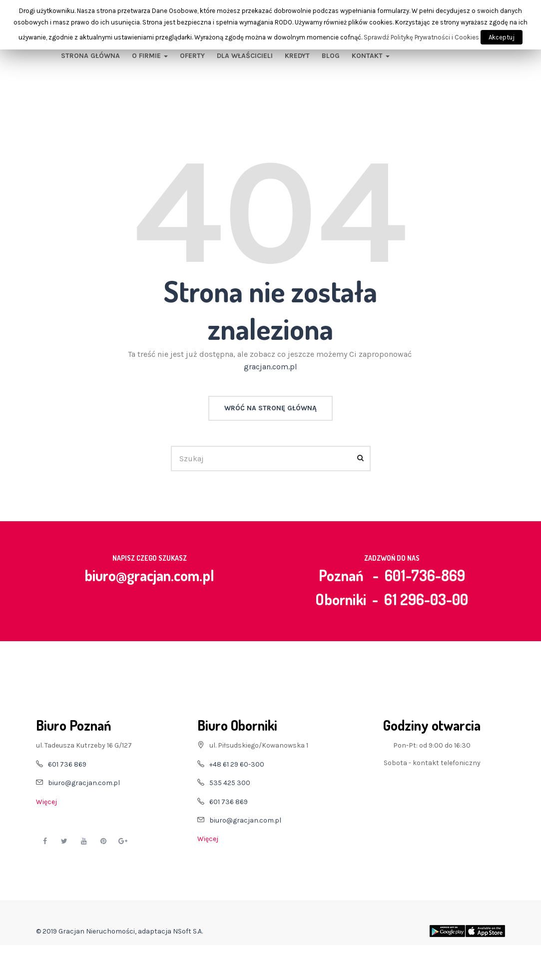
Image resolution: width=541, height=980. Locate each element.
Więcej (46, 802)
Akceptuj (502, 37)
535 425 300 (230, 783)
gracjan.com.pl (270, 367)
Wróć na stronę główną (270, 408)
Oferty (192, 56)
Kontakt (371, 56)
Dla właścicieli (245, 56)
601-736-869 (425, 575)
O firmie (150, 56)
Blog (331, 56)
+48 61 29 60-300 (237, 764)
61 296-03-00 (426, 599)
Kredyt (297, 56)
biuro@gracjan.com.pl (149, 575)
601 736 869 (67, 764)
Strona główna (90, 56)
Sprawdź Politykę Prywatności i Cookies (421, 37)
